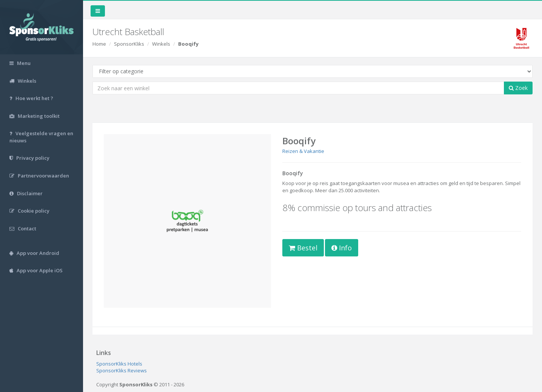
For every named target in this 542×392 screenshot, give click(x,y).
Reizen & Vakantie (303, 151)
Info (342, 248)
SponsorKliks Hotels (119, 364)
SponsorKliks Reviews (122, 370)
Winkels (161, 44)
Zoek (518, 88)
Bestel (303, 248)
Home (99, 44)
